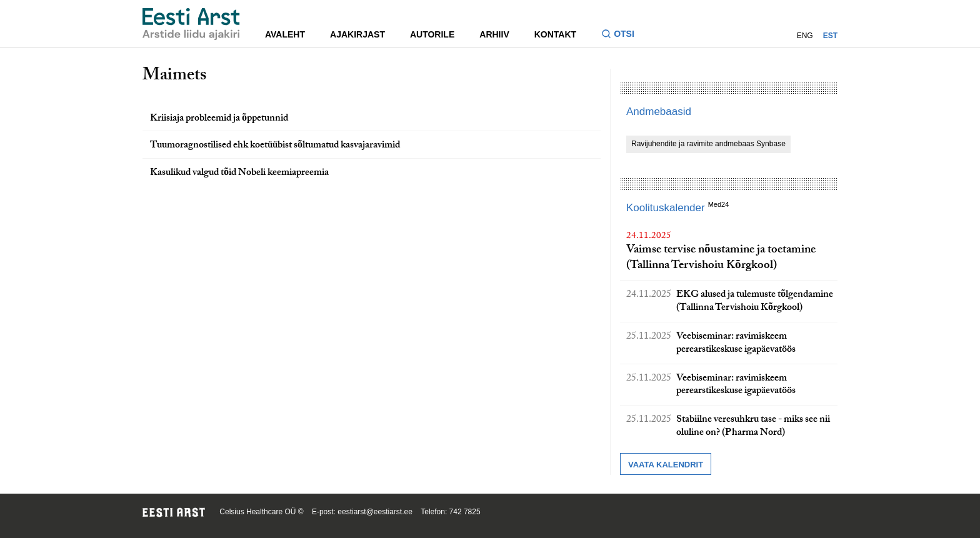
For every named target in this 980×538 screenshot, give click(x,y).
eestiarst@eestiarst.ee (375, 512)
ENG (805, 36)
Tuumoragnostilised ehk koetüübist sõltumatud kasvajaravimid (275, 146)
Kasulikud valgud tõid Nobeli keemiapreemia (239, 173)
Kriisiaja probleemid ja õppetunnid (219, 119)
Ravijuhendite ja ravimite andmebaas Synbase (708, 144)
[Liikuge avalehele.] (191, 24)
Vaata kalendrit (666, 465)
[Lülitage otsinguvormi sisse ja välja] (623, 35)
